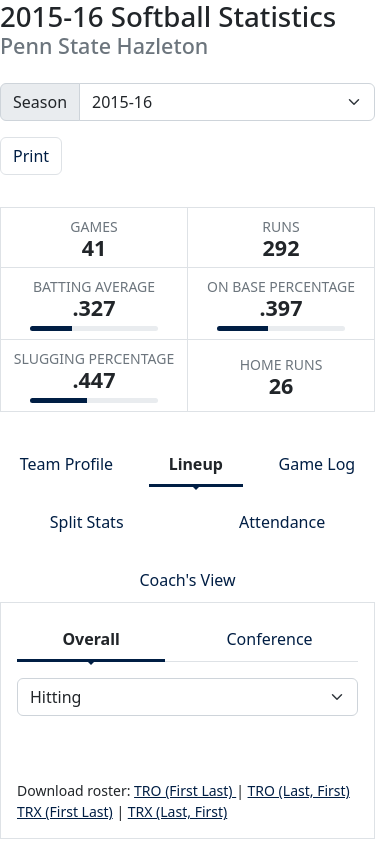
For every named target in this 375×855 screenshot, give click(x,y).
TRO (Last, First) (299, 790)
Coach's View (187, 580)
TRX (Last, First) (178, 811)
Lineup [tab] (196, 464)
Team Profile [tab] (66, 464)
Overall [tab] (90, 639)
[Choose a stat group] (187, 697)
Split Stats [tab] (87, 522)
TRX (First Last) (65, 811)
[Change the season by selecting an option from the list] (227, 102)
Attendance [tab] (282, 522)
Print (31, 156)
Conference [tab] (269, 639)
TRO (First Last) (185, 790)
